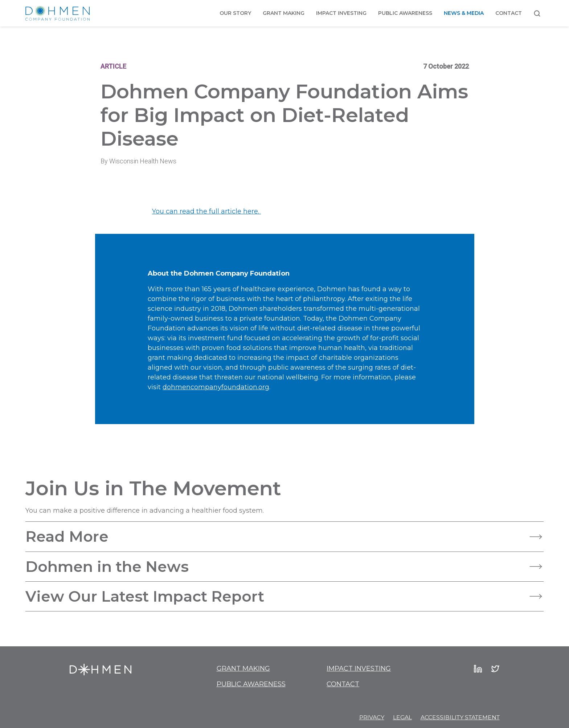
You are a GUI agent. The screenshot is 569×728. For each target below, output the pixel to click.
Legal (402, 717)
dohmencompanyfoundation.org (216, 387)
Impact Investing (341, 13)
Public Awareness (405, 13)
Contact (509, 13)
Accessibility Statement (460, 717)
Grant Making (284, 13)
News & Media (464, 13)
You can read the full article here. (206, 211)
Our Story (235, 13)
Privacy (372, 717)
